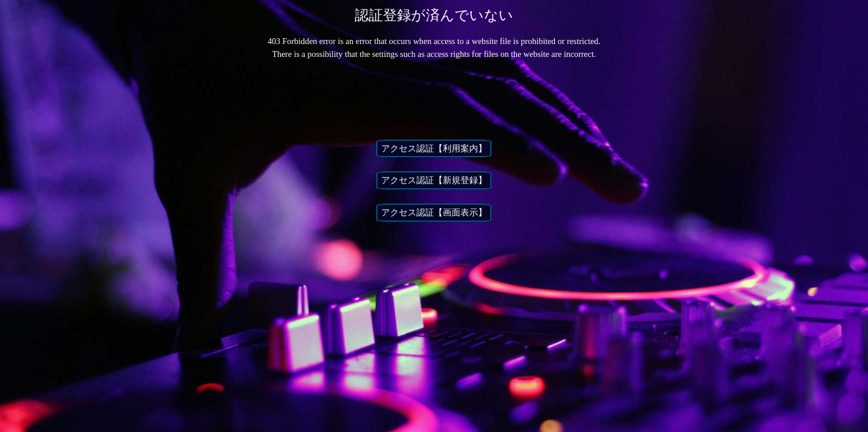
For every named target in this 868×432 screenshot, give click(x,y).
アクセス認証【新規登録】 (434, 180)
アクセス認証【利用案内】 (434, 148)
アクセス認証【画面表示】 (434, 212)
